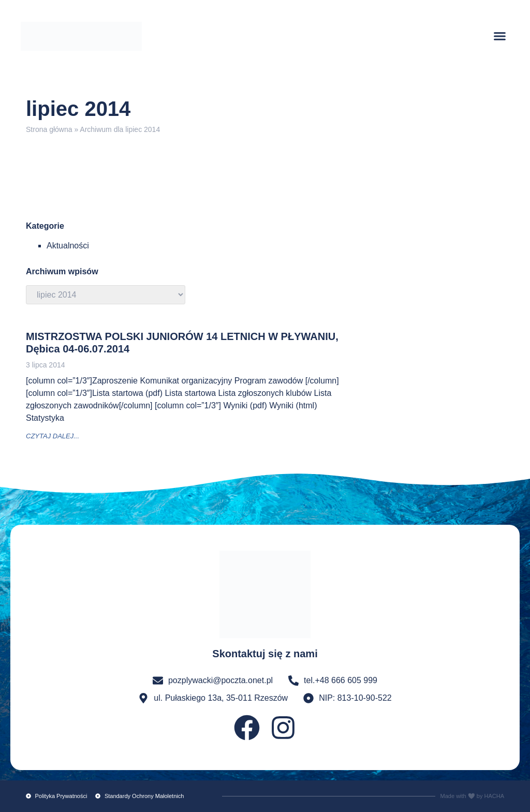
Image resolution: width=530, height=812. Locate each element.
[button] (500, 36)
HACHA (494, 796)
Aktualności (68, 246)
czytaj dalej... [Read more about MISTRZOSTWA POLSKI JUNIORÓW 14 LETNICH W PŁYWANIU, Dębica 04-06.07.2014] (53, 436)
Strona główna (49, 129)
